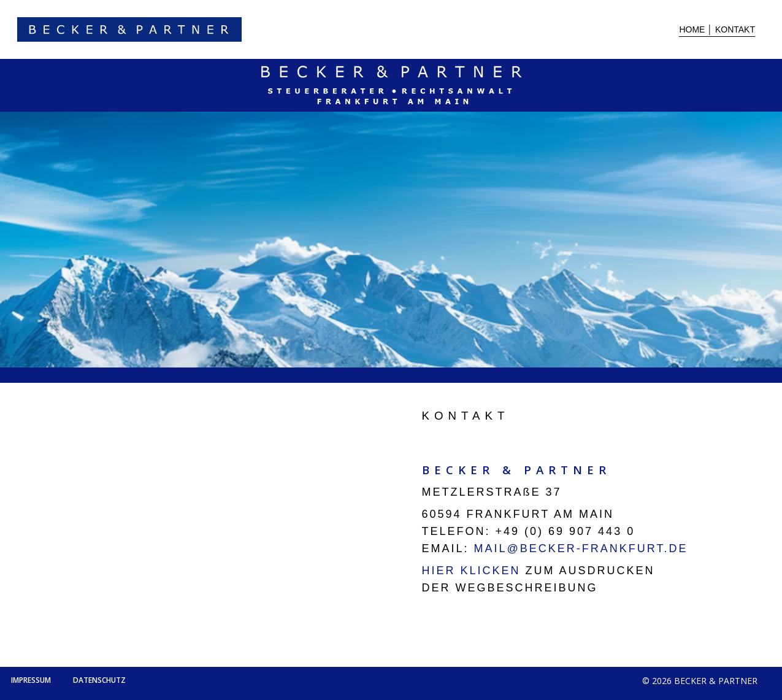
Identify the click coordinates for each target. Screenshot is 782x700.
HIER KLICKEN (471, 571)
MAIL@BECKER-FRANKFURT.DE (579, 548)
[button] (31, 680)
